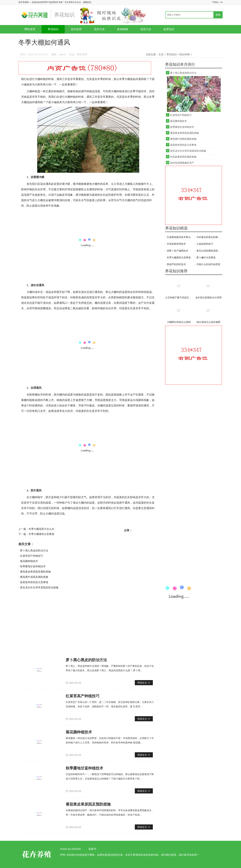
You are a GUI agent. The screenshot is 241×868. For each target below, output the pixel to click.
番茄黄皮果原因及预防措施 (35, 572)
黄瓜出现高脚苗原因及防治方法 (209, 251)
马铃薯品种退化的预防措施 (209, 237)
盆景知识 (169, 29)
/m (222, 2)
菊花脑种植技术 (29, 561)
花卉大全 (99, 29)
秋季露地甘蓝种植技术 (33, 566)
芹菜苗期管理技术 (176, 244)
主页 (161, 54)
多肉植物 (123, 29)
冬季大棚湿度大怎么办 (41, 529)
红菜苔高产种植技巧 (32, 556)
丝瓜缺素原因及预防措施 (183, 157)
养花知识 (53, 29)
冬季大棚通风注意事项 (41, 534)
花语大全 (146, 29)
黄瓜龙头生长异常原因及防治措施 (39, 587)
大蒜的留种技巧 (205, 244)
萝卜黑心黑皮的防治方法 (34, 550)
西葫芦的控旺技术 (176, 264)
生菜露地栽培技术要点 (179, 237)
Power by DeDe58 (70, 849)
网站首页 (30, 29)
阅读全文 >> (144, 683)
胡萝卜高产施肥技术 (178, 251)
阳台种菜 (185, 54)
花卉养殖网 (37, 854)
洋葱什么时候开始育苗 (208, 264)
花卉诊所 (76, 29)
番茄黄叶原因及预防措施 (34, 577)
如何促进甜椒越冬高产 (182, 163)
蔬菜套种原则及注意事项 (34, 582)
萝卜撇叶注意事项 (206, 258)
